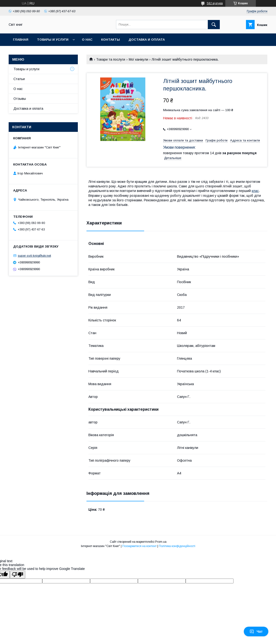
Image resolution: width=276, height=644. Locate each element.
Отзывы (20, 99)
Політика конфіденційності (177, 546)
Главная (21, 40)
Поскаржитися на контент (139, 546)
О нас (87, 40)
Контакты (110, 40)
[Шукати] (214, 25)
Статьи (19, 79)
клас (255, 191)
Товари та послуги (111, 59)
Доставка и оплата (147, 40)
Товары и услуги (53, 40)
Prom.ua (161, 542)
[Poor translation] (18, 575)
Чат (256, 631)
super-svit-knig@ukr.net (34, 256)
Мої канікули (138, 59)
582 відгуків (215, 3)
